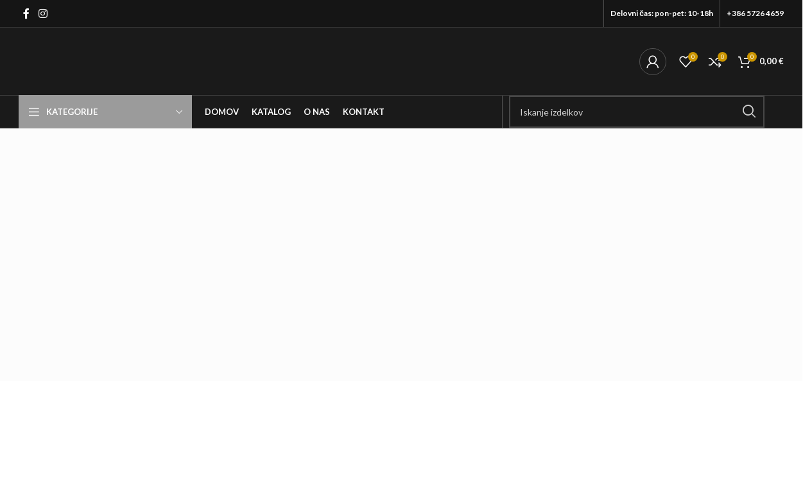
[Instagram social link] (43, 13)
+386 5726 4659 (755, 13)
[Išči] (637, 112)
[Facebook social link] (26, 13)
